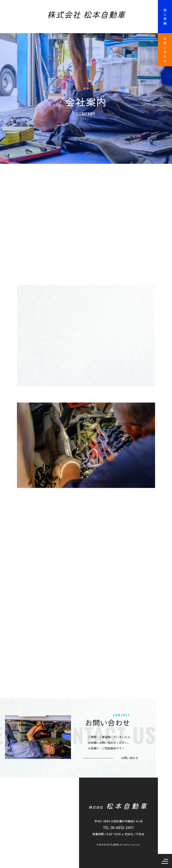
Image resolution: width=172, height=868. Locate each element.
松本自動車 (118, 806)
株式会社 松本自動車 (86, 14)
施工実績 (165, 17)
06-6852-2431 (122, 828)
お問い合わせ (165, 50)
